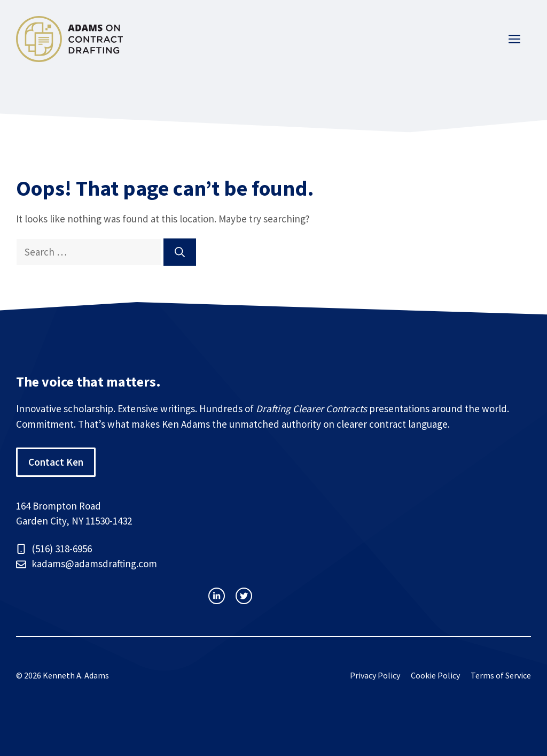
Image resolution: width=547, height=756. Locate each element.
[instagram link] (217, 596)
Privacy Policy (375, 675)
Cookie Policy (435, 675)
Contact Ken (56, 462)
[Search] (180, 252)
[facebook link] (244, 596)
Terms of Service (501, 675)
